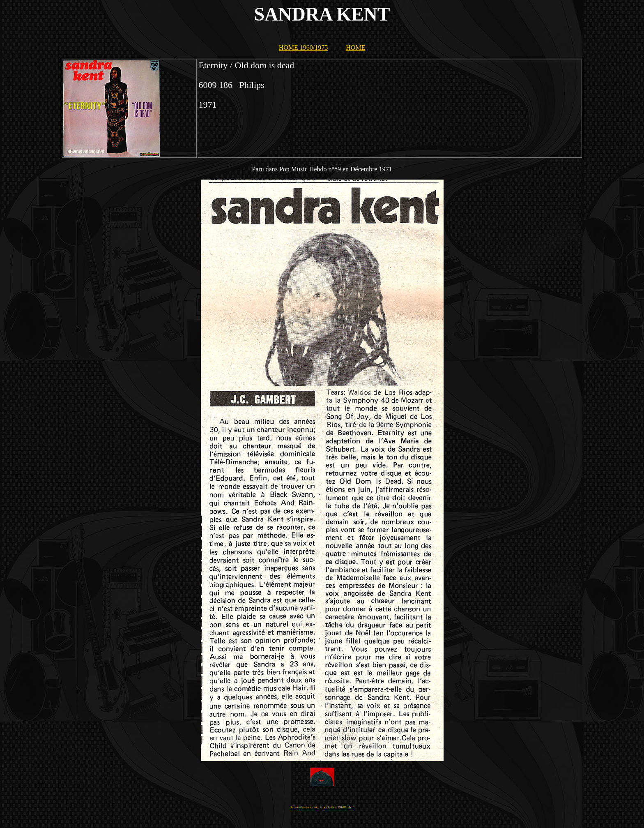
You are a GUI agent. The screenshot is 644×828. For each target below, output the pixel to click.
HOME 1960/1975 (304, 47)
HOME (355, 47)
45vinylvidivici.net (305, 807)
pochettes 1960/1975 (338, 807)
